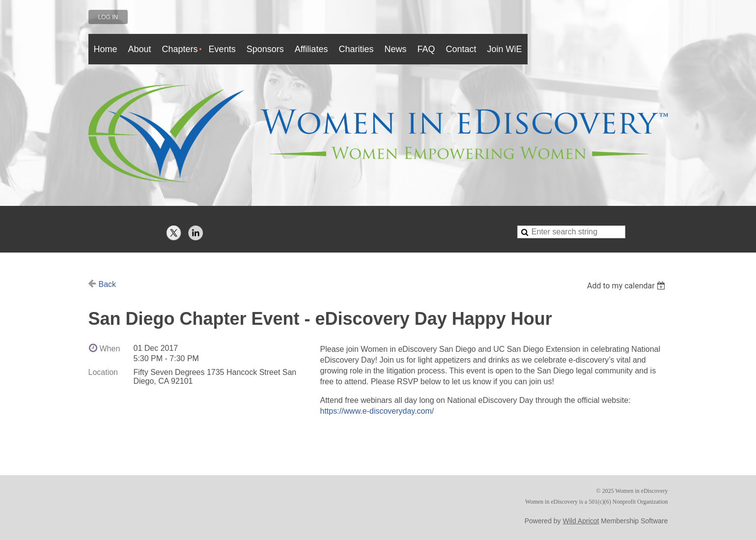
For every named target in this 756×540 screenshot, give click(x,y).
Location (103, 372)
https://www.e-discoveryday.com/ (377, 411)
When (110, 349)
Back (108, 284)
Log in (108, 17)
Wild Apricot (581, 521)
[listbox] (628, 286)
